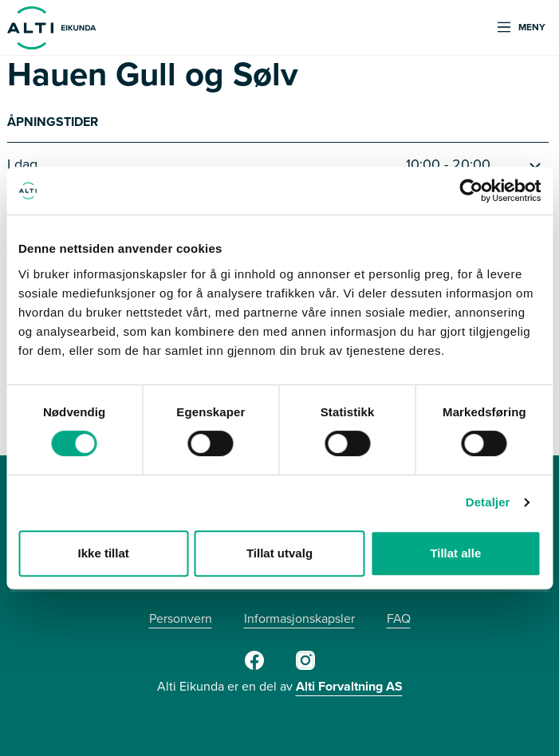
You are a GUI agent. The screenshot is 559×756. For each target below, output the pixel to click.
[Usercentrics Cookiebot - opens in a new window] (471, 191)
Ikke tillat (104, 553)
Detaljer (488, 502)
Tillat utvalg (279, 553)
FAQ (399, 618)
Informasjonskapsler (299, 618)
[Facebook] (254, 667)
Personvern (181, 618)
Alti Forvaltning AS (349, 686)
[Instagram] (305, 667)
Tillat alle (455, 553)
